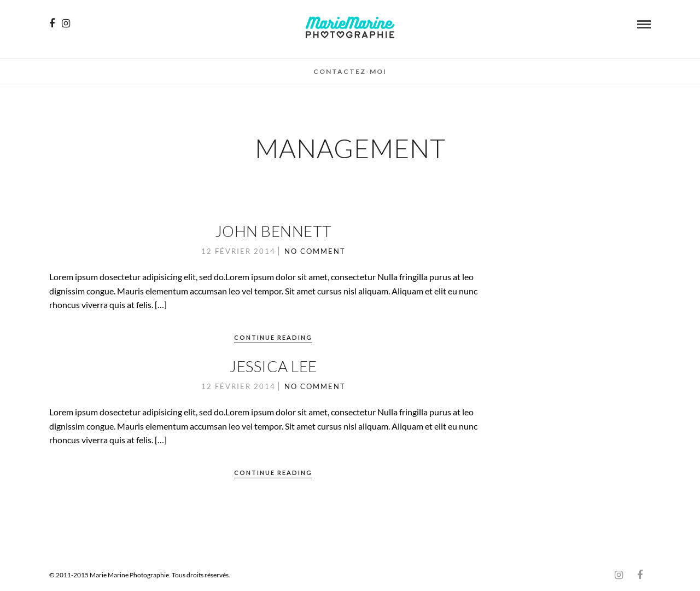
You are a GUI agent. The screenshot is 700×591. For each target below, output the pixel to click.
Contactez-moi (350, 71)
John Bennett (273, 231)
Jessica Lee (273, 366)
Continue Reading (273, 337)
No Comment (315, 251)
